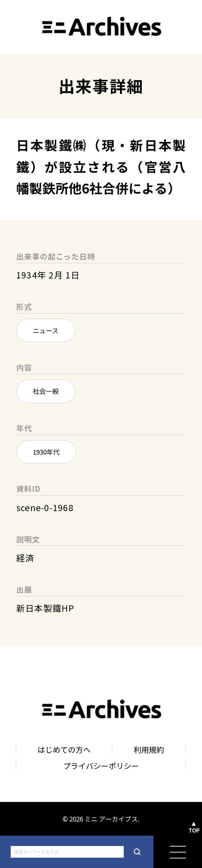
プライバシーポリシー (101, 766)
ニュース (46, 330)
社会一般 (46, 391)
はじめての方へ (64, 749)
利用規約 (149, 749)
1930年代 (46, 452)
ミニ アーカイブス (111, 819)
